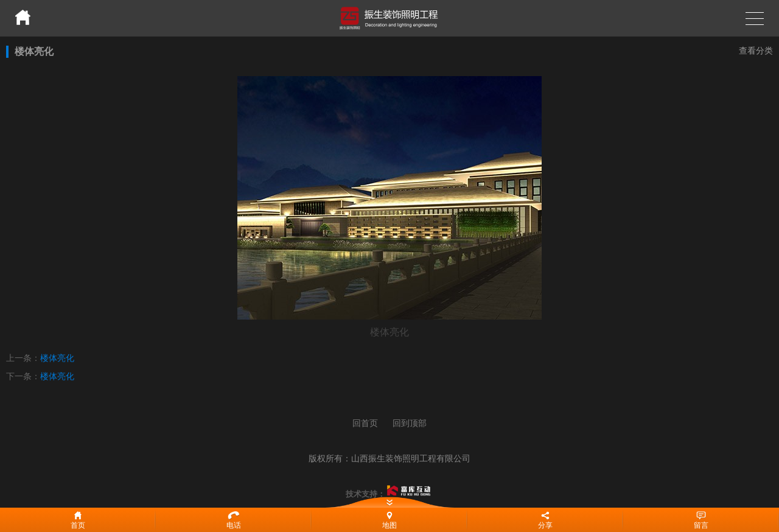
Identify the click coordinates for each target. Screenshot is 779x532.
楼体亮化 (57, 358)
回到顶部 (410, 423)
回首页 (365, 423)
